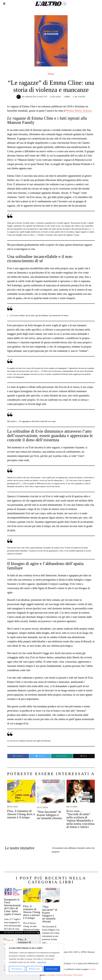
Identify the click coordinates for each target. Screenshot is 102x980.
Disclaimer (68, 973)
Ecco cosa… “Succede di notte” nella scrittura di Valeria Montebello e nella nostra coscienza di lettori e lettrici (81, 819)
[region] (35, 959)
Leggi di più (41, 962)
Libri (67, 97)
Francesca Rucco (36, 97)
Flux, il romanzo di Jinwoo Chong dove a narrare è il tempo (21, 814)
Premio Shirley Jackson (79, 111)
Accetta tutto (52, 969)
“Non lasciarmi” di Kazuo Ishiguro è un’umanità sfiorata (49, 815)
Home (51, 74)
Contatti (92, 968)
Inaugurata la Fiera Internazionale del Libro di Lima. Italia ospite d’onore (12, 905)
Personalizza (17, 969)
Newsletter (78, 973)
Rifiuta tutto (34, 969)
